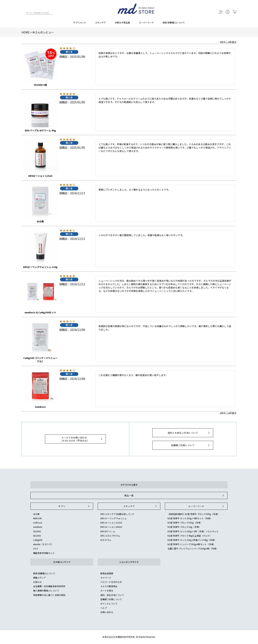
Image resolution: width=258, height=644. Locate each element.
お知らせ (37, 582)
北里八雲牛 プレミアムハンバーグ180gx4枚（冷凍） (193, 548)
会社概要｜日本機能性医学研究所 (49, 586)
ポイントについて (109, 604)
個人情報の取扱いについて (46, 590)
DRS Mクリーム (108, 531)
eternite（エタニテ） (43, 544)
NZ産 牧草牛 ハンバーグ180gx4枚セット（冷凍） (191, 544)
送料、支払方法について (112, 595)
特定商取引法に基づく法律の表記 (49, 595)
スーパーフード (146, 22)
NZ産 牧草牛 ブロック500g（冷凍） (185, 523)
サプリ (74, 506)
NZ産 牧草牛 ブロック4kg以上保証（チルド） (190, 536)
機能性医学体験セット (44, 553)
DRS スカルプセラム (110, 536)
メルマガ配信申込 (109, 586)
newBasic (38, 527)
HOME (26, 32)
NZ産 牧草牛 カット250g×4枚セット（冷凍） (190, 518)
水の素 (36, 514)
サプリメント (80, 22)
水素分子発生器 (122, 22)
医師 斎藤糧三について (174, 22)
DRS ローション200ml (111, 527)
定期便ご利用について (191, 445)
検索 (23, 13)
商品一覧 (175, 495)
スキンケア (101, 22)
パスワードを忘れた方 (111, 582)
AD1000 (37, 536)
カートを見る (107, 590)
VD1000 (37, 531)
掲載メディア (40, 578)
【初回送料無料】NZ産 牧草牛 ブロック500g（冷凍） (193, 514)
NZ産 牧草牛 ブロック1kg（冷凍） (184, 527)
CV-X (35, 548)
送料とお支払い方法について (189, 433)
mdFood (38, 523)
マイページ (106, 578)
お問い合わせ (107, 612)
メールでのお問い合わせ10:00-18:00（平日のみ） (82, 439)
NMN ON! (37, 518)
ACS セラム (106, 540)
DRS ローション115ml (111, 523)
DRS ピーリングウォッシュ (113, 518)
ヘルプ (104, 608)
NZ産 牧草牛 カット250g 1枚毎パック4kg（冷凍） (192, 540)
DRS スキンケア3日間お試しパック (117, 514)
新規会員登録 (107, 573)
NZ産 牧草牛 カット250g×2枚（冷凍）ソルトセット (193, 531)
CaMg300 (38, 540)
